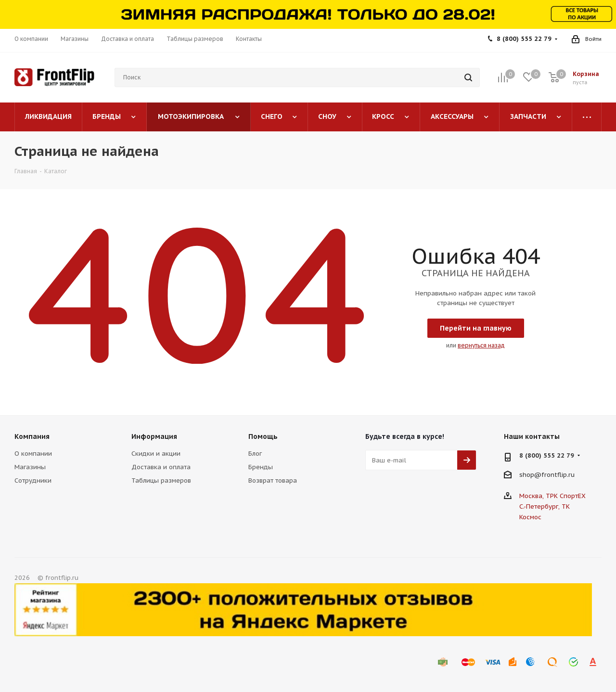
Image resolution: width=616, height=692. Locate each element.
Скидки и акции (156, 454)
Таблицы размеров (161, 481)
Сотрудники (33, 481)
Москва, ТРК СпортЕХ (552, 496)
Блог (255, 454)
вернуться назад (481, 345)
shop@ (530, 475)
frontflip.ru (558, 475)
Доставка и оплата (161, 467)
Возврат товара (273, 481)
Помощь (263, 436)
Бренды (261, 467)
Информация (154, 436)
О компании (33, 454)
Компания (32, 436)
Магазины (30, 467)
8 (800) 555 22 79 (524, 39)
